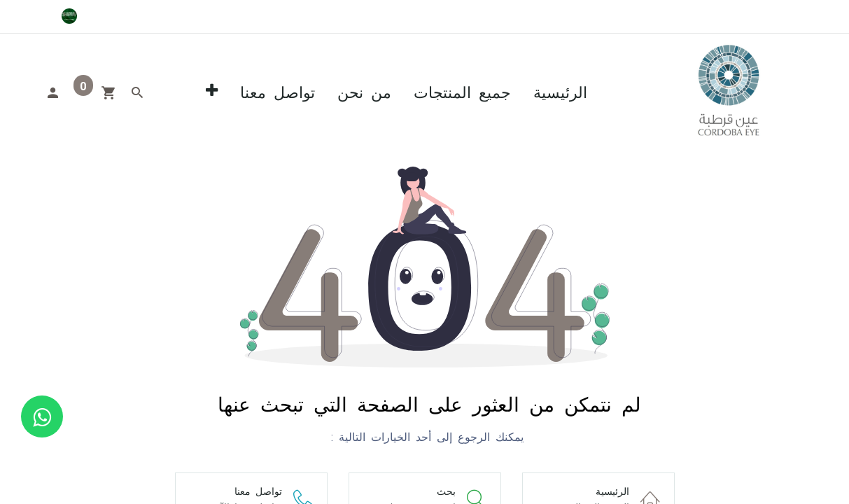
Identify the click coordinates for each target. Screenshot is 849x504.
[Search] (137, 91)
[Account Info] (52, 91)
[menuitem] (560, 91)
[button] (212, 91)
